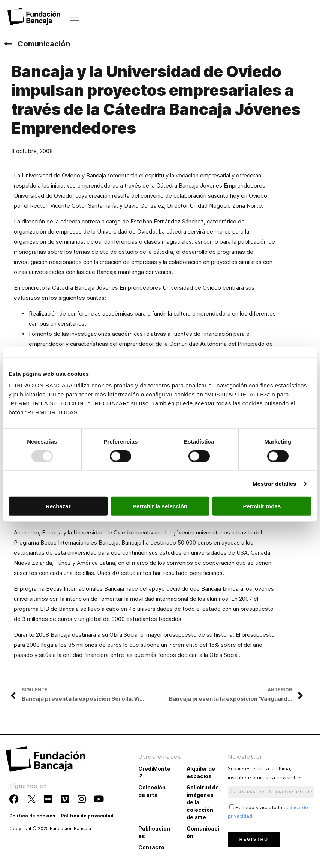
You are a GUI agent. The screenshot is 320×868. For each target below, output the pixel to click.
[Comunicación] (8, 44)
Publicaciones (154, 832)
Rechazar (58, 506)
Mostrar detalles (274, 483)
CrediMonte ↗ (154, 772)
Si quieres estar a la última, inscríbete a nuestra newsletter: (271, 780)
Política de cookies (32, 816)
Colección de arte (152, 791)
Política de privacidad (87, 816)
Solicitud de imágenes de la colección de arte (203, 802)
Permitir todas (262, 506)
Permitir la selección (160, 506)
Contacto (151, 847)
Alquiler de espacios (201, 772)
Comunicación (44, 44)
